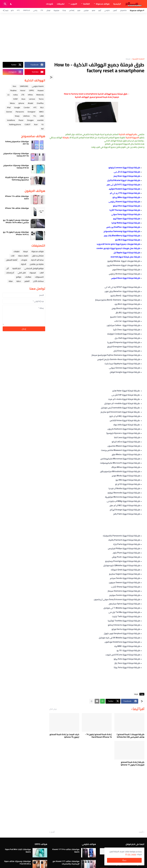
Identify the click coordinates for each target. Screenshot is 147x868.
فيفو (93, 10)
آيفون (115, 10)
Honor (23, 90)
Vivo (14, 86)
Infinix (30, 95)
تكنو (12, 10)
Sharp (17, 116)
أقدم (53, 832)
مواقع (19, 277)
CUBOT (28, 124)
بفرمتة (66, 138)
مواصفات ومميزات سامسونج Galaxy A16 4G (16, 167)
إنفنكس (72, 10)
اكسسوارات (39, 277)
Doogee (30, 120)
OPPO (31, 90)
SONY (15, 99)
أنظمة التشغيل (12, 260)
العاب (42, 273)
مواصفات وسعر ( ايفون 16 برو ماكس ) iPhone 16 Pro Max (16, 221)
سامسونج (123, 10)
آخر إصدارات (10, 273)
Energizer (32, 112)
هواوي (86, 10)
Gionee (9, 112)
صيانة (11, 281)
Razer (21, 120)
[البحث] (5, 4)
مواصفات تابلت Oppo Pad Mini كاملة (18, 850)
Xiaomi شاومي (38, 86)
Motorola (40, 95)
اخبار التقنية (16, 268)
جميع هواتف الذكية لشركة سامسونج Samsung (17, 178)
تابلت (13, 256)
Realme (13, 90)
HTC (18, 10)
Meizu (12, 103)
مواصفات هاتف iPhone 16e (17, 208)
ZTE (42, 10)
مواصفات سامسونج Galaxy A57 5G (17, 143)
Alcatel (30, 103)
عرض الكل (53, 709)
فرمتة (128, 59)
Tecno (41, 99)
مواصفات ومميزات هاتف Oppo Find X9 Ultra (17, 862)
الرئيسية (117, 4)
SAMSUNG (24, 86)
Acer (36, 124)
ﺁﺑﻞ (7, 268)
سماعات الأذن (38, 281)
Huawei (41, 90)
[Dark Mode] (11, 4)
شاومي (107, 10)
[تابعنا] (6, 10)
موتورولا (56, 10)
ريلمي (35, 10)
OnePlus (26, 10)
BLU (42, 107)
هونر (79, 10)
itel (42, 129)
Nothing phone (15, 124)
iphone (21, 103)
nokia (15, 95)
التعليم (27, 281)
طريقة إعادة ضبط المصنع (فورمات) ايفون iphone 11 (133, 763)
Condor (27, 107)
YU (43, 124)
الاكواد (23, 264)
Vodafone (11, 120)
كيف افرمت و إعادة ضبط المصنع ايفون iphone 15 (64, 736)
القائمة (86, 4)
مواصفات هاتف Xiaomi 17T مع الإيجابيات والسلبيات (66, 862)
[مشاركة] (51, 77)
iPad (9, 107)
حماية (19, 281)
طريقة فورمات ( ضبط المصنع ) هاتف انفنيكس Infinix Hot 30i (131, 736)
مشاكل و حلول (38, 256)
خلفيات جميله (23, 256)
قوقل (48, 10)
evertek (40, 120)
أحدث (141, 832)
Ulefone (26, 116)
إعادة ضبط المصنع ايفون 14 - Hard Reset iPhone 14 (98, 736)
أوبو (100, 10)
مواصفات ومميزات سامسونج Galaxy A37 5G (16, 155)
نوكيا (64, 10)
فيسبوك (33, 273)
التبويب (74, 4)
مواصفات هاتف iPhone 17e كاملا (17, 197)
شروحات (50, 4)
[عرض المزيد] (92, 701)
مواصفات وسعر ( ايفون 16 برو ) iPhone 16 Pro (16, 233)
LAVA (42, 116)
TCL (35, 116)
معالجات (28, 277)
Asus (23, 99)
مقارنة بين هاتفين (37, 264)
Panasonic (20, 112)
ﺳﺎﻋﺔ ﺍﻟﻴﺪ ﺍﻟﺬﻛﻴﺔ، (37, 260)
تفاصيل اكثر (132, 854)
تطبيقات (61, 4)
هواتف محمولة (103, 4)
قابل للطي (22, 273)
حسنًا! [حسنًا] (124, 860)
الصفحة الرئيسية (138, 59)
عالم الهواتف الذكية (128, 134)
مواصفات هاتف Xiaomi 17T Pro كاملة (66, 850)
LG (8, 95)
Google (17, 107)
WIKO (41, 112)
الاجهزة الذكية (133, 138)
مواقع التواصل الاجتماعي (34, 268)
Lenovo (32, 99)
